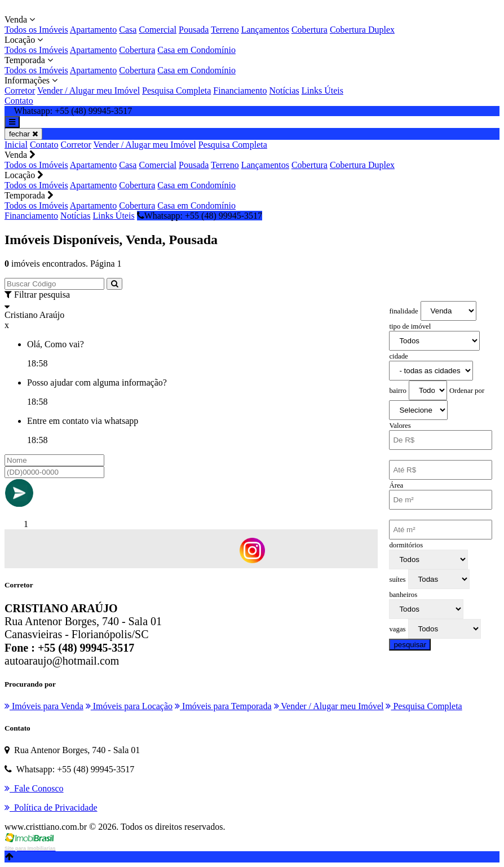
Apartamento (94, 30)
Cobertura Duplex (362, 30)
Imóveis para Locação (129, 706)
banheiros (403, 595)
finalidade (403, 311)
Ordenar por (467, 391)
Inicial (16, 145)
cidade (398, 356)
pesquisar (410, 645)
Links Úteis (322, 90)
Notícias (284, 90)
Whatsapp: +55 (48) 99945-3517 (200, 216)
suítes (397, 580)
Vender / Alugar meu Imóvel (89, 90)
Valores (400, 426)
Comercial (158, 30)
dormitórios (406, 545)
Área (396, 485)
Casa (128, 30)
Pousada (194, 30)
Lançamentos (265, 30)
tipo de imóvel (410, 326)
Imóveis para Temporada (223, 706)
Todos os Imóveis (36, 30)
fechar (23, 134)
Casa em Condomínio (196, 50)
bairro (398, 391)
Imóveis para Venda (44, 706)
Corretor (20, 90)
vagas (397, 629)
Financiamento (240, 90)
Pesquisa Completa (176, 90)
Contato (19, 101)
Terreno (225, 30)
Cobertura (310, 30)
